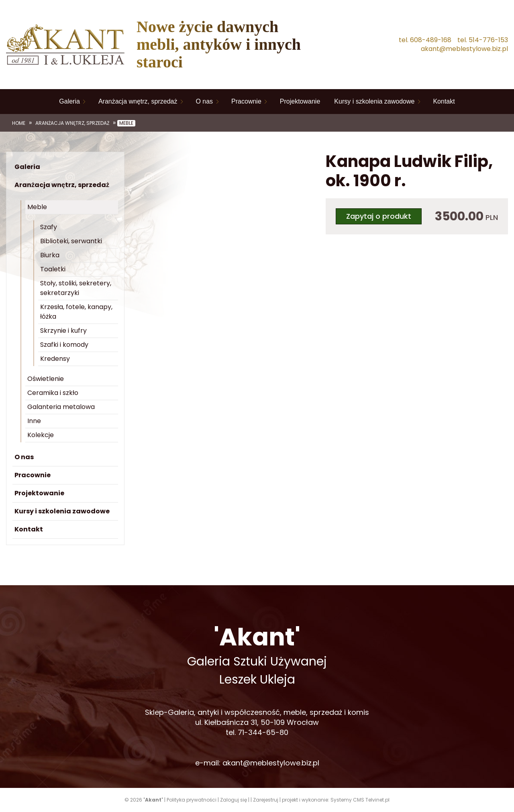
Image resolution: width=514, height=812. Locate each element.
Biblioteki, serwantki (71, 241)
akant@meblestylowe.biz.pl (464, 49)
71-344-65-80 (263, 732)
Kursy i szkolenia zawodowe (374, 101)
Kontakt (444, 101)
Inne (34, 421)
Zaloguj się (234, 800)
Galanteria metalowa (61, 407)
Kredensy (55, 359)
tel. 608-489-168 (425, 40)
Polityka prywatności (192, 800)
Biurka (50, 255)
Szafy (49, 227)
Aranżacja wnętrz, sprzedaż (138, 101)
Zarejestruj (266, 800)
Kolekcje (41, 435)
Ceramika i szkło (53, 393)
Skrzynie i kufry (63, 331)
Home (19, 123)
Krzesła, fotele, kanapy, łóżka (76, 312)
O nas (204, 101)
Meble (126, 123)
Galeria (69, 101)
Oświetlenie (46, 379)
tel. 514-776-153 (483, 40)
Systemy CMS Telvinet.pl (360, 800)
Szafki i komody (64, 345)
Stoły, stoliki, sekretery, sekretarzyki (76, 288)
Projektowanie (300, 101)
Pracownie (246, 101)
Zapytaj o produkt (379, 216)
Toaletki (53, 269)
